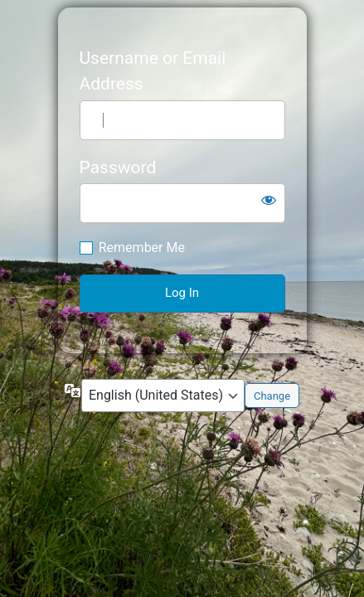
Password (118, 167)
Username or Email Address (153, 71)
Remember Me (142, 248)
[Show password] (269, 200)
